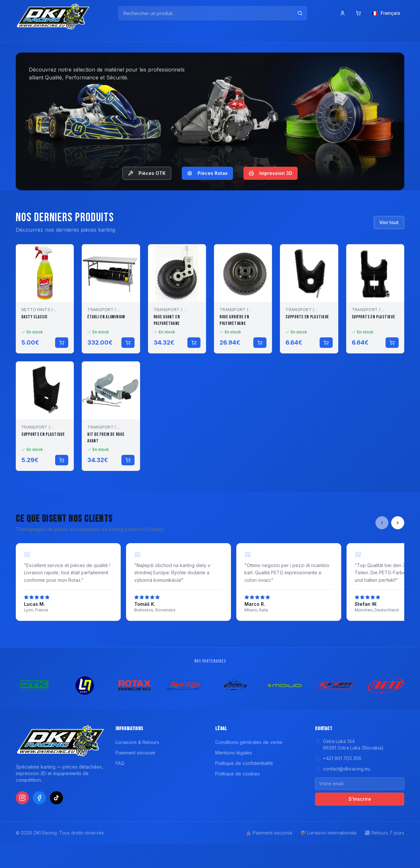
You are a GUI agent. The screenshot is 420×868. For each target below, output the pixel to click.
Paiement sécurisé (135, 753)
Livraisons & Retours (137, 742)
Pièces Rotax (207, 173)
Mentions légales (234, 753)
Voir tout (389, 222)
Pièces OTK (147, 173)
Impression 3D (271, 173)
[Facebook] (39, 798)
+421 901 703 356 (338, 758)
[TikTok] (56, 798)
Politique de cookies (238, 774)
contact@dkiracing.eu (343, 769)
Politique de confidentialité (244, 763)
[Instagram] (22, 798)
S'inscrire (360, 799)
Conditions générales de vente (249, 742)
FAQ (120, 763)
